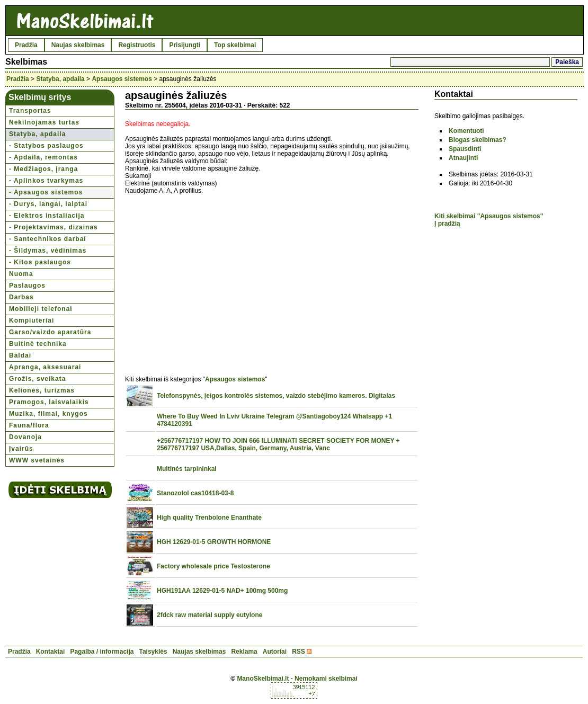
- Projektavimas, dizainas (54, 227)
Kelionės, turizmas (42, 390)
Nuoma (21, 274)
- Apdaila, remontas (43, 157)
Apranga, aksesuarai (45, 367)
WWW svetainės (37, 460)
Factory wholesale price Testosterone (213, 566)
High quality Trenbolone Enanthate (209, 518)
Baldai (20, 355)
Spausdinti (465, 149)
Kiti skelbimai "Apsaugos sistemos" (489, 216)
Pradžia (26, 45)
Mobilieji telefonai (41, 309)
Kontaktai (51, 652)
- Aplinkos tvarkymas (46, 181)
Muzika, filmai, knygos (48, 414)
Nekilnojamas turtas (44, 122)
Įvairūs (21, 449)
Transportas (30, 111)
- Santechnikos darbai (48, 239)
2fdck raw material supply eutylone (210, 615)
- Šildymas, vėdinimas (48, 251)
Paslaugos (27, 286)
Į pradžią (447, 224)
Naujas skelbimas (78, 45)
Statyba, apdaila (60, 79)
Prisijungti (185, 45)
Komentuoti (466, 131)
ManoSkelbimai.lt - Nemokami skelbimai (297, 679)
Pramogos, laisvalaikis (49, 402)
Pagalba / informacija (102, 652)
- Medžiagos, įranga (43, 169)
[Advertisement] (214, 279)
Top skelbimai (235, 45)
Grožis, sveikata (37, 379)
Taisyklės (153, 652)
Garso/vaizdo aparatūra (50, 332)
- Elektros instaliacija (47, 216)
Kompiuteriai (32, 320)
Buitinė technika (38, 344)
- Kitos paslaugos (40, 262)
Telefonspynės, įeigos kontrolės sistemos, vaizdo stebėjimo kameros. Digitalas (276, 396)
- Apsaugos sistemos (46, 192)
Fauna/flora (29, 425)
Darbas (21, 297)
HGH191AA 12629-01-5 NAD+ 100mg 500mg (222, 591)
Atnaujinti (463, 158)
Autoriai (275, 652)
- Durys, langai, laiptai (48, 204)
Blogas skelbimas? (478, 140)
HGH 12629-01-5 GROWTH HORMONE (214, 542)
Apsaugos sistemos (122, 79)
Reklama (244, 652)
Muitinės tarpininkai (187, 469)
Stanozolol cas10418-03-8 (195, 493)
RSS (299, 652)
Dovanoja (25, 437)
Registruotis (137, 45)
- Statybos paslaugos (46, 146)
